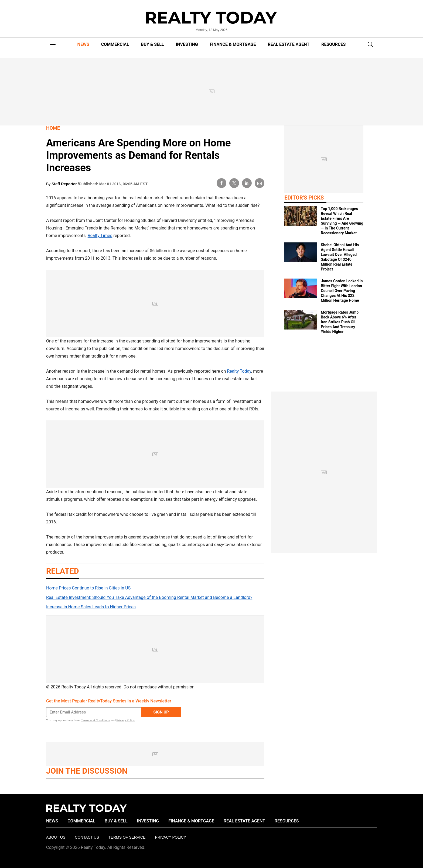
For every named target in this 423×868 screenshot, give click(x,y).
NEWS (83, 44)
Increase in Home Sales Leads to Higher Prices (91, 607)
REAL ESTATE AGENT (289, 44)
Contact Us (87, 837)
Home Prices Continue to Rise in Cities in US (88, 588)
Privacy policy (170, 837)
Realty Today (239, 371)
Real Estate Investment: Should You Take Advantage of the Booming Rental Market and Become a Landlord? (149, 597)
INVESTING (187, 44)
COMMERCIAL (115, 44)
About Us (56, 837)
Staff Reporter (65, 184)
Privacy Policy (125, 720)
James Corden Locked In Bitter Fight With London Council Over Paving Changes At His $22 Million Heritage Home (342, 291)
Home (53, 128)
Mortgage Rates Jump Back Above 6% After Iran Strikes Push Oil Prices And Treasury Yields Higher (340, 322)
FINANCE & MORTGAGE (233, 44)
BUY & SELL (152, 44)
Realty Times (100, 236)
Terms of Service (127, 837)
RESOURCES (333, 44)
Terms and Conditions (95, 720)
